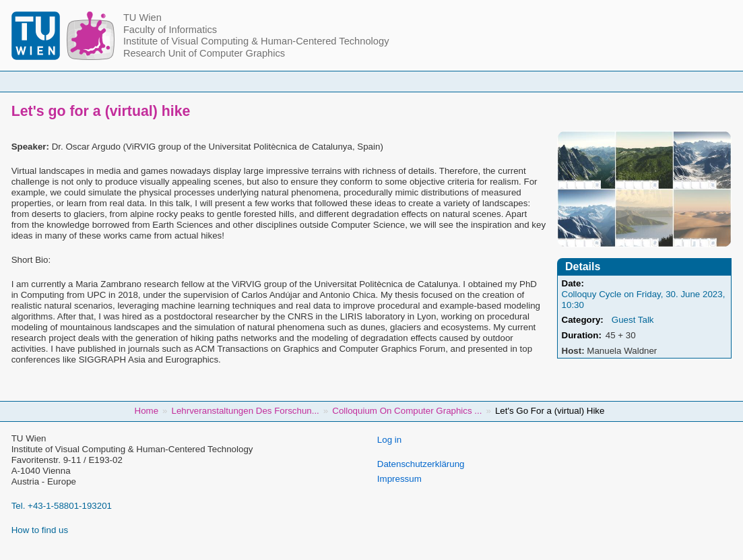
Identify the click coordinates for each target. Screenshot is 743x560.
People (231, 81)
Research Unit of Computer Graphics (204, 53)
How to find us (40, 530)
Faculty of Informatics (170, 30)
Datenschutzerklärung (421, 464)
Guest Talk (633, 320)
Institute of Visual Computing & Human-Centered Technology (256, 41)
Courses (288, 81)
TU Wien (142, 18)
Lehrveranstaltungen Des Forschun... (246, 411)
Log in (389, 440)
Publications (507, 81)
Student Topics (361, 81)
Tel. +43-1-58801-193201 (62, 506)
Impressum (399, 479)
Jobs (568, 81)
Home (178, 81)
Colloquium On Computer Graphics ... (407, 411)
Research (437, 81)
